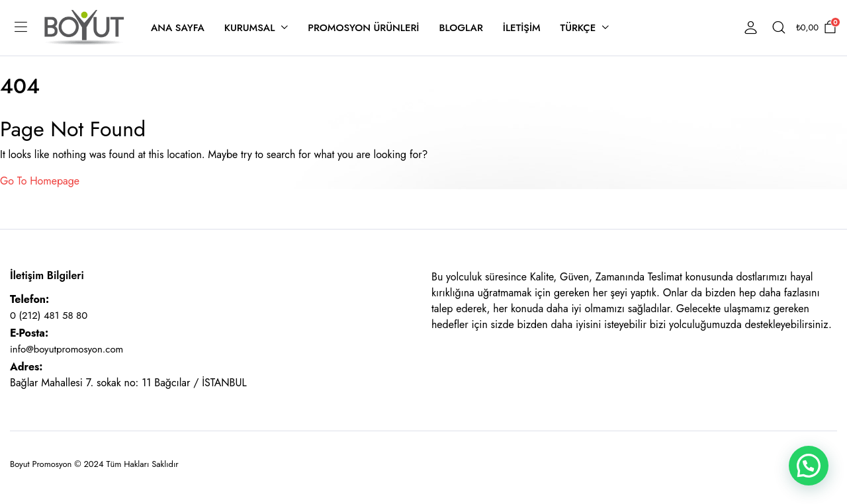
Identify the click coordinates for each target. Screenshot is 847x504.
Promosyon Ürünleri (363, 28)
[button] (809, 466)
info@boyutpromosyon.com (67, 349)
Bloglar (461, 28)
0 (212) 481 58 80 (49, 315)
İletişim (522, 28)
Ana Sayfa (178, 28)
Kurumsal (250, 28)
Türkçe (578, 28)
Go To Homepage (40, 181)
